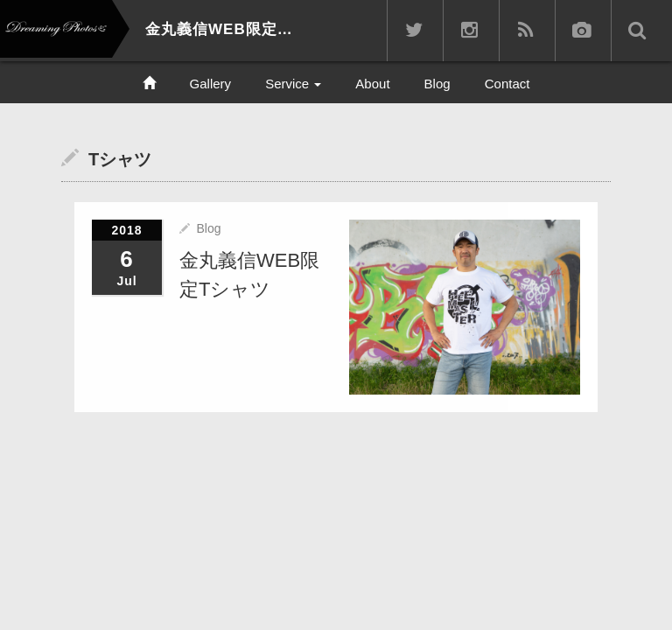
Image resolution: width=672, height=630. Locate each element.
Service (293, 84)
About (372, 84)
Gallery (211, 84)
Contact (507, 84)
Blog (437, 84)
